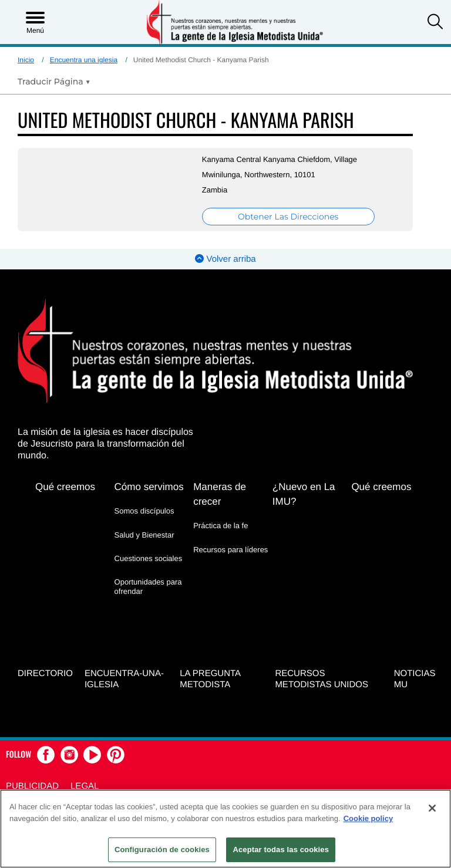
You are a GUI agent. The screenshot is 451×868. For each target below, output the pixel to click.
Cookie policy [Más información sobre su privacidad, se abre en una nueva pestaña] (368, 818)
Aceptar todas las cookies (281, 850)
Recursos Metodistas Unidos (322, 679)
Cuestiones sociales (149, 558)
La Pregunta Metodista (210, 679)
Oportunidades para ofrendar (148, 587)
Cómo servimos (149, 487)
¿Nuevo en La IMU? (304, 494)
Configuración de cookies (162, 850)
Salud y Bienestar (144, 535)
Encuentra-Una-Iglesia (124, 679)
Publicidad (32, 786)
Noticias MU (415, 679)
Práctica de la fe (221, 526)
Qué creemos (65, 487)
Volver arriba (225, 259)
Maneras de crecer (220, 494)
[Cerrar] (432, 808)
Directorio (45, 673)
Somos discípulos (144, 511)
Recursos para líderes (230, 550)
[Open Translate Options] (54, 82)
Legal (85, 786)
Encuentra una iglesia (84, 60)
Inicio (26, 60)
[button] (435, 23)
